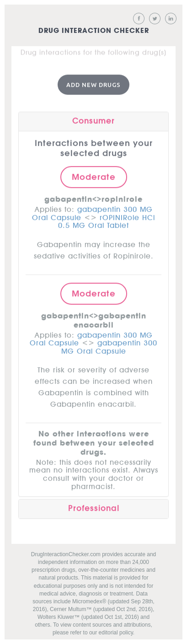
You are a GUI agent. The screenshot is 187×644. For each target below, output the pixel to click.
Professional (94, 507)
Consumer (93, 120)
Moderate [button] (94, 176)
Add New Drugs (93, 83)
